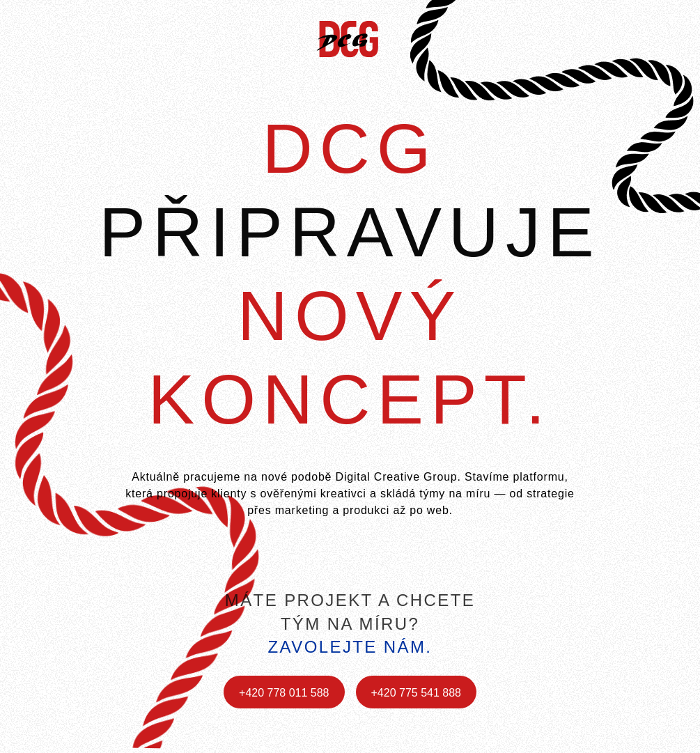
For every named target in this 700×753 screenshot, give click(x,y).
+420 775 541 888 (416, 693)
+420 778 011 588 (284, 693)
